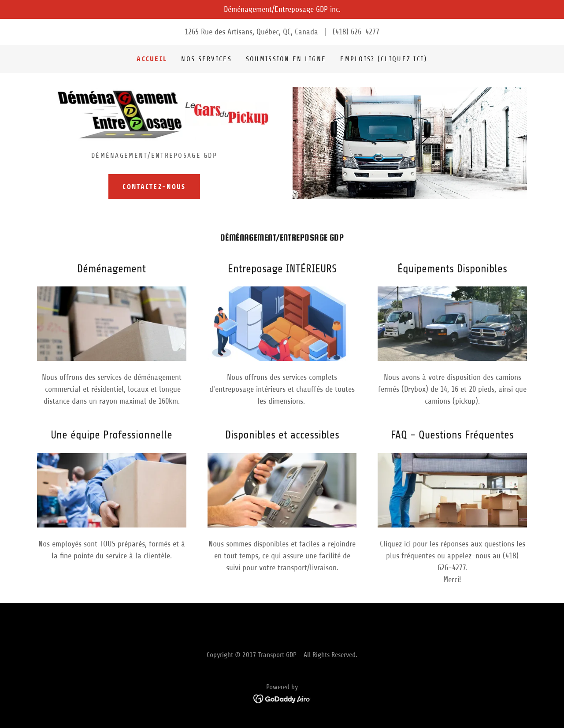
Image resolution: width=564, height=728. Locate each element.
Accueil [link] (152, 59)
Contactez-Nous (154, 187)
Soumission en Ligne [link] (286, 59)
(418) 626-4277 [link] (356, 32)
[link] (154, 117)
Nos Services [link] (206, 59)
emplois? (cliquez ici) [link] (384, 59)
